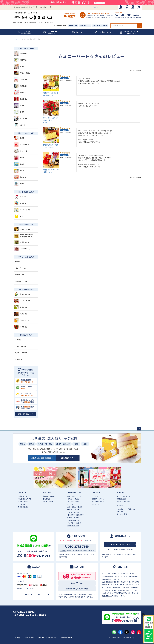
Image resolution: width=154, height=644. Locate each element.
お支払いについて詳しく (34, 594)
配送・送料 (79, 567)
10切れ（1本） (20, 275)
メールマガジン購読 (123, 502)
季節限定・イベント (75, 492)
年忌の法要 (46, 499)
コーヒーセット (22, 301)
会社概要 (17, 638)
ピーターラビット (23, 210)
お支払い (36, 567)
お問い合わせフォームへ (120, 544)
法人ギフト (21, 119)
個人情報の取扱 (67, 638)
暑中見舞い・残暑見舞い (76, 515)
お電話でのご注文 (79, 536)
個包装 (18, 262)
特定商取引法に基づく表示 (47, 638)
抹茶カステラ (22, 242)
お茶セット (21, 307)
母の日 (19, 158)
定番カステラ (22, 496)
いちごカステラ (22, 249)
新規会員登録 (121, 499)
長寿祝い (20, 93)
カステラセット (22, 294)
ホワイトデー (22, 151)
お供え (19, 112)
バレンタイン (22, 145)
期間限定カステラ (73, 526)
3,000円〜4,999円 (21, 353)
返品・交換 (123, 567)
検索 (140, 26)
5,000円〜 (19, 359)
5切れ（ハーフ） (21, 268)
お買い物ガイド (44, 7)
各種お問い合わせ (123, 536)
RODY (19, 216)
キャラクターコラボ (74, 523)
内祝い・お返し (22, 73)
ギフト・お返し (23, 502)
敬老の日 (20, 177)
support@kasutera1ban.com (123, 549)
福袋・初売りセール (74, 496)
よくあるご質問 (122, 514)
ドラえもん (21, 203)
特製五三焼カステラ (25, 499)
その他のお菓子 (23, 507)
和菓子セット (22, 314)
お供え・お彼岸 (48, 502)
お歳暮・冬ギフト (73, 520)
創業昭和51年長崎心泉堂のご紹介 (25, 7)
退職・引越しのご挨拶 (75, 507)
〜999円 (18, 340)
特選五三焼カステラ (24, 229)
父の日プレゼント (73, 512)
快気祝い (20, 66)
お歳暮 (19, 184)
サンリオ (20, 197)
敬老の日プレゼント (74, 518)
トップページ (17, 39)
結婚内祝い (21, 60)
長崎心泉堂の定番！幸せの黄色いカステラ (25, 236)
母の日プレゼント (73, 510)
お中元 (19, 171)
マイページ (121, 492)
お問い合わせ (29, 638)
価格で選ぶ (96, 492)
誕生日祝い (21, 99)
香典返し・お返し (49, 496)
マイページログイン (123, 496)
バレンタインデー (73, 502)
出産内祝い (21, 53)
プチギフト (21, 79)
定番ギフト (22, 492)
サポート (120, 505)
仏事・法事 (47, 492)
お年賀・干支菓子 (73, 499)
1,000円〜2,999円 (21, 346)
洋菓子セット (22, 320)
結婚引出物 (21, 86)
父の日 (19, 164)
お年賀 (19, 138)
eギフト (20, 125)
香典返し (20, 106)
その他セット (22, 327)
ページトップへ (139, 429)
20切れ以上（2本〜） (23, 281)
